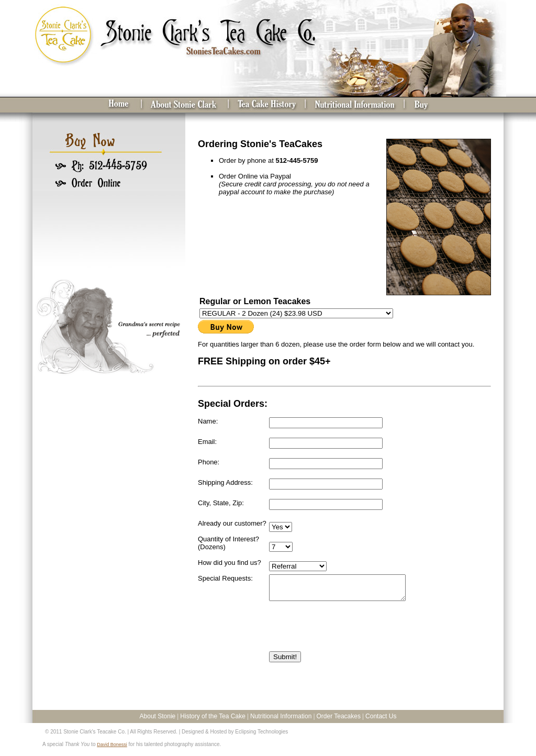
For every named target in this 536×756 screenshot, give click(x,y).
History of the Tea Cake (213, 721)
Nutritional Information (281, 721)
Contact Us (381, 721)
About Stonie (158, 721)
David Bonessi (112, 749)
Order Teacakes (338, 721)
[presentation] (349, 636)
